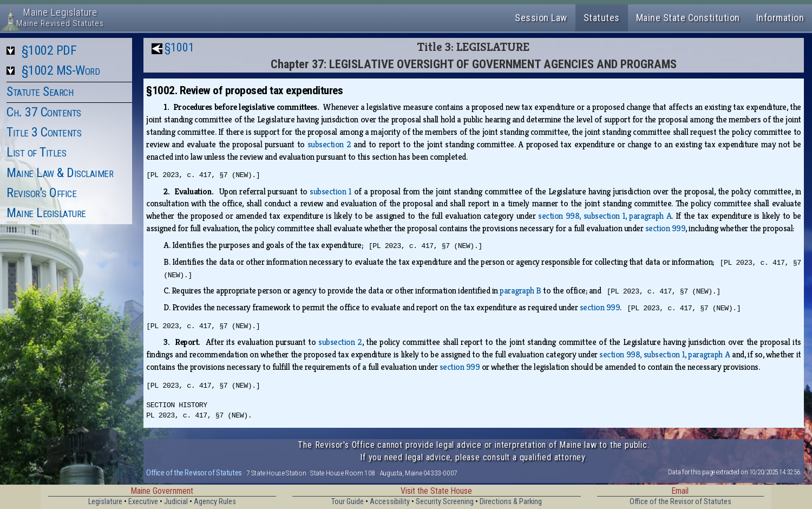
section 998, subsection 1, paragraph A (605, 216)
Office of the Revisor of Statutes (194, 473)
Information (780, 18)
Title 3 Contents (44, 132)
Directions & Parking (511, 502)
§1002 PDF (49, 50)
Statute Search (40, 92)
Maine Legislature (46, 213)
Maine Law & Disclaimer (60, 173)
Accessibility (390, 502)
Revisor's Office (41, 193)
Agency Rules (215, 502)
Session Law (541, 18)
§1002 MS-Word (61, 70)
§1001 (179, 47)
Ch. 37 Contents (44, 112)
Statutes (602, 18)
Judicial (176, 502)
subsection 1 (330, 191)
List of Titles (36, 152)
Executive (143, 502)
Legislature (105, 502)
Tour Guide (348, 502)
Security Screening (445, 502)
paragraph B (520, 291)
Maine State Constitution (688, 18)
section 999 (666, 228)
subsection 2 (329, 144)
